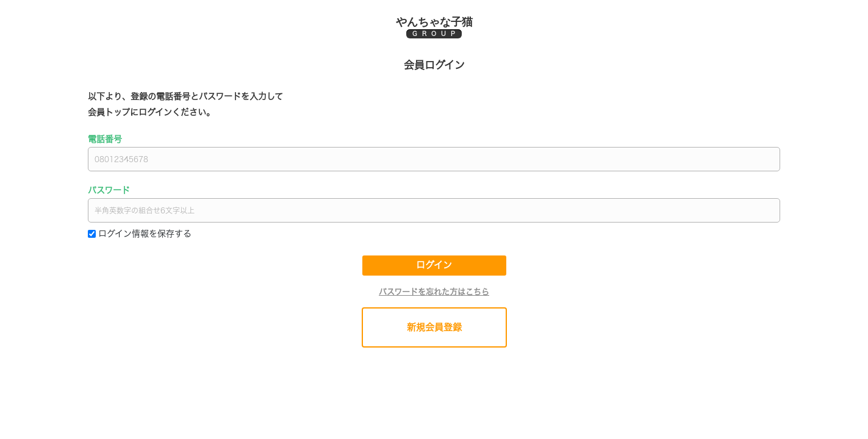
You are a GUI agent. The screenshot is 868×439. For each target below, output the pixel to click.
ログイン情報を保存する (145, 234)
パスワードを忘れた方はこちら (434, 292)
